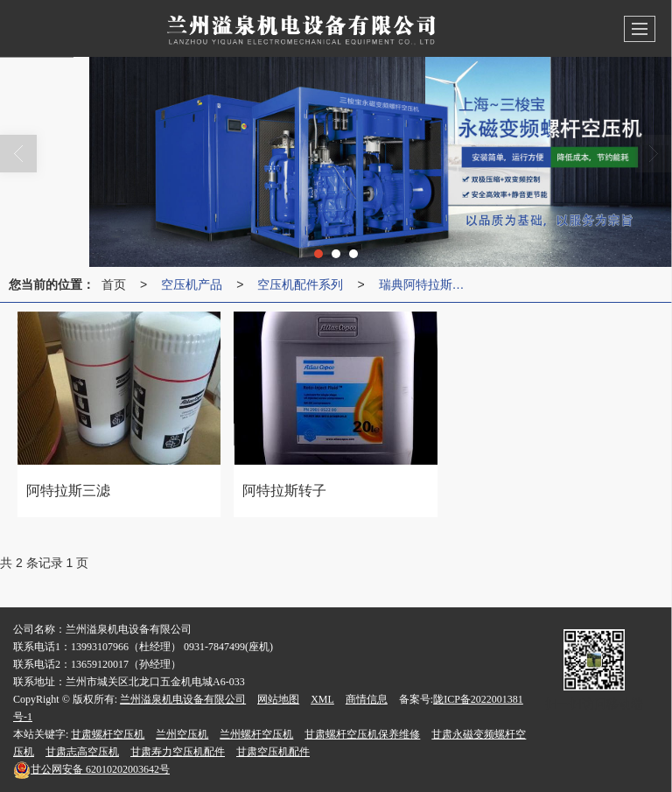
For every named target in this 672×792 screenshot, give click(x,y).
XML (322, 699)
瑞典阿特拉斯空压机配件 (426, 284)
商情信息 (367, 699)
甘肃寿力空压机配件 (178, 752)
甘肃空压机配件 (273, 752)
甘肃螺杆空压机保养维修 (362, 734)
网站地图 (278, 699)
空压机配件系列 (300, 284)
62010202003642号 (91, 769)
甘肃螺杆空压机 (108, 734)
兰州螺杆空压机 (256, 734)
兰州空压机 (182, 734)
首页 (114, 284)
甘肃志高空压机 (82, 752)
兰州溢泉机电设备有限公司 (183, 699)
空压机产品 (192, 284)
